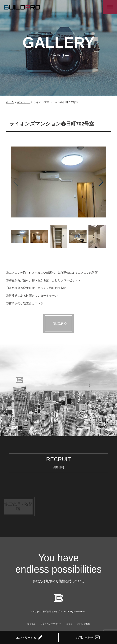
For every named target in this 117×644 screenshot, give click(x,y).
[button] (101, 182)
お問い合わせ (84, 624)
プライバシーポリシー (51, 624)
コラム (69, 624)
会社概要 (31, 624)
